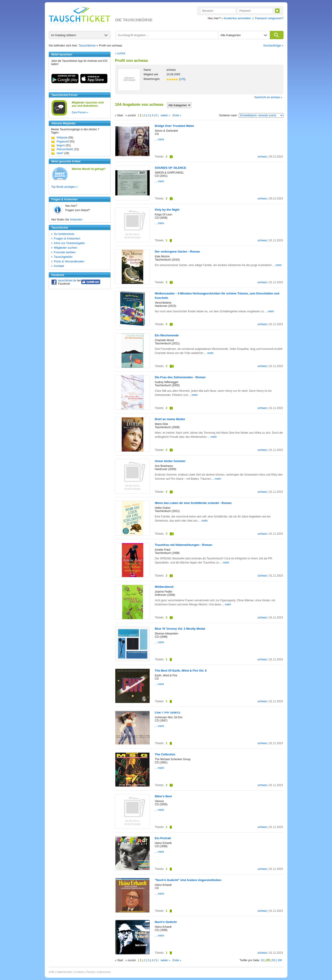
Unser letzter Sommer (170, 461)
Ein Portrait (163, 838)
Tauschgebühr (63, 257)
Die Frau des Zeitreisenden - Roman (180, 377)
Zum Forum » (80, 112)
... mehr (160, 139)
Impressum (104, 972)
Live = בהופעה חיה (168, 712)
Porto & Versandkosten (69, 261)
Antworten (76, 220)
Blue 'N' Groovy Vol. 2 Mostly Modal (180, 629)
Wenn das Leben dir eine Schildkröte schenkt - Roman (193, 503)
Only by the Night (167, 210)
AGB (52, 972)
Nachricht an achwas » (268, 97)
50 (274, 960)
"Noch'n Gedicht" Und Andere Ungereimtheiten (188, 880)
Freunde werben (65, 252)
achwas (262, 157)
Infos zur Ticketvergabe (69, 243)
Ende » (177, 115)
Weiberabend (164, 587)
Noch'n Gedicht (166, 922)
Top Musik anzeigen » (65, 187)
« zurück (120, 53)
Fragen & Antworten (67, 238)
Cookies (79, 972)
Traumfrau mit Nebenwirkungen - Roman (184, 545)
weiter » (165, 115)
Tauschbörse (87, 45)
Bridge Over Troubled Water (175, 126)
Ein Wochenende (167, 335)
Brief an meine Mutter (170, 419)
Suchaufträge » (273, 45)
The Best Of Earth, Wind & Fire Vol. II (181, 671)
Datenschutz (64, 972)
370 (182, 79)
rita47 (60, 153)
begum (61, 145)
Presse (90, 972)
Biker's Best (163, 796)
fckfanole (62, 138)
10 (262, 960)
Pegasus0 (63, 142)
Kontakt (59, 266)
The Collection (165, 754)
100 (280, 960)
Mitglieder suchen (66, 248)
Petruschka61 (65, 149)
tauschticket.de (67, 280)
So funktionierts (64, 234)
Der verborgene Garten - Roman (177, 252)
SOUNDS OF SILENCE (171, 168)
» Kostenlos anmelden (236, 18)
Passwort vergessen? (269, 18)
